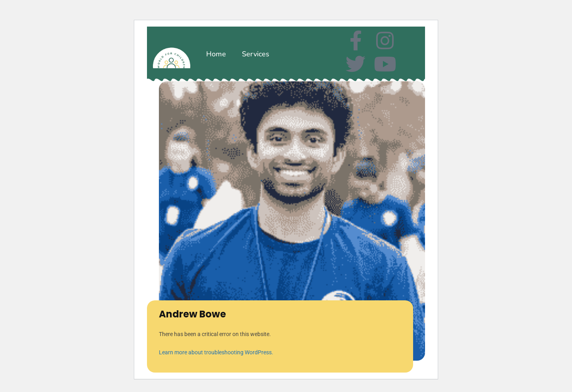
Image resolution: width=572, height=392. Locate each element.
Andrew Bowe (192, 314)
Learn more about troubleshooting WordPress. (216, 352)
